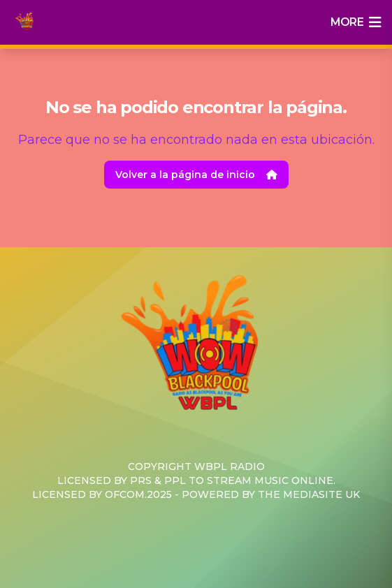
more (356, 22)
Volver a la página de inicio (196, 175)
